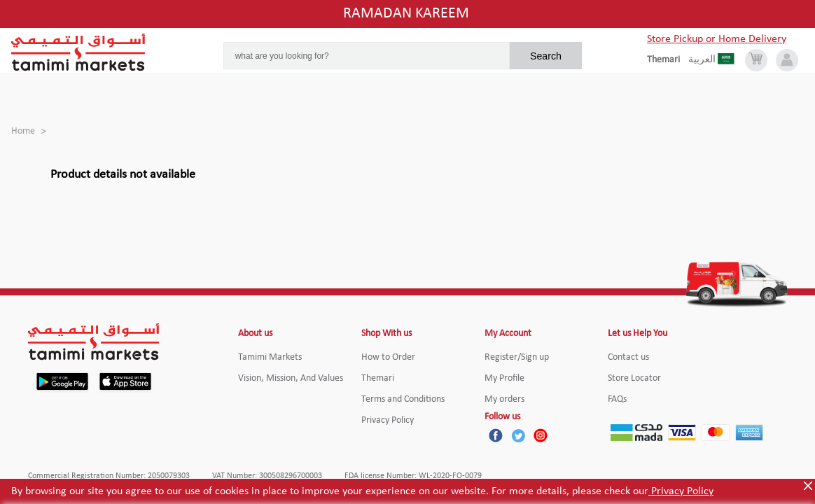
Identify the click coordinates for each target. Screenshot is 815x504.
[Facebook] (496, 435)
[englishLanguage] (668, 60)
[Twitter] (518, 435)
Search (546, 56)
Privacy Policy (681, 491)
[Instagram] (541, 435)
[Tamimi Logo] (78, 52)
